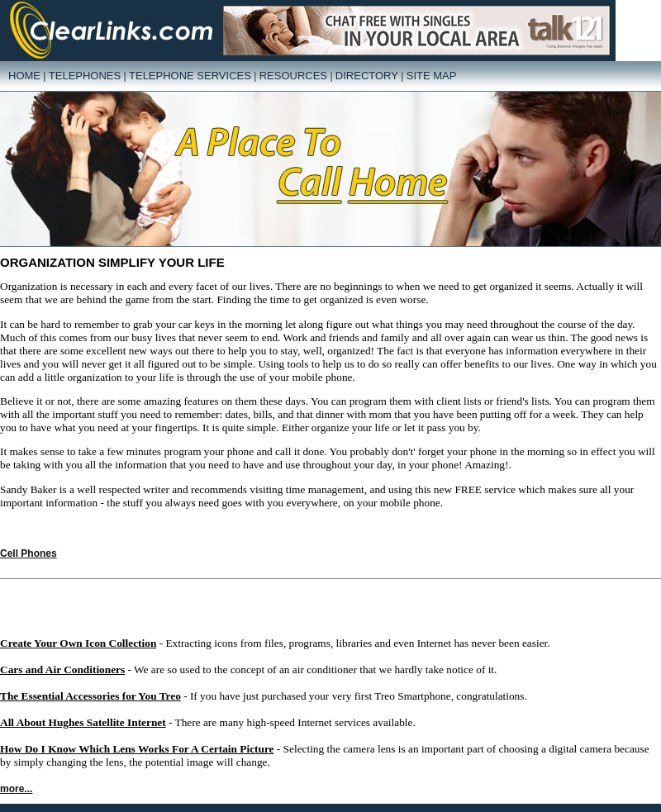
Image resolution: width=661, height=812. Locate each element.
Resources (293, 76)
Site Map (432, 76)
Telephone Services (190, 76)
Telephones (85, 76)
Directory (367, 76)
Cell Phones (29, 553)
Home (24, 76)
